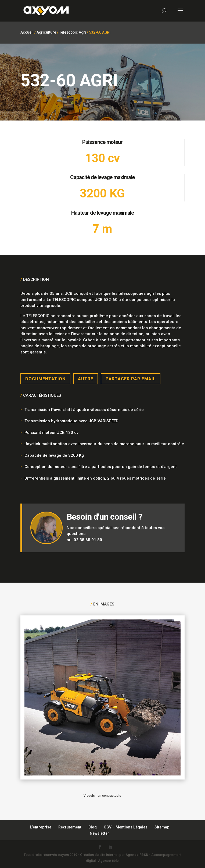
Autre (86, 379)
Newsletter (99, 833)
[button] (10, 858)
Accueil (27, 32)
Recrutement (70, 827)
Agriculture (46, 32)
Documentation (45, 379)
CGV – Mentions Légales (126, 827)
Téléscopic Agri (73, 32)
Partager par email (131, 379)
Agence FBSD (137, 855)
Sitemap (162, 827)
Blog (93, 827)
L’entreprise (41, 827)
